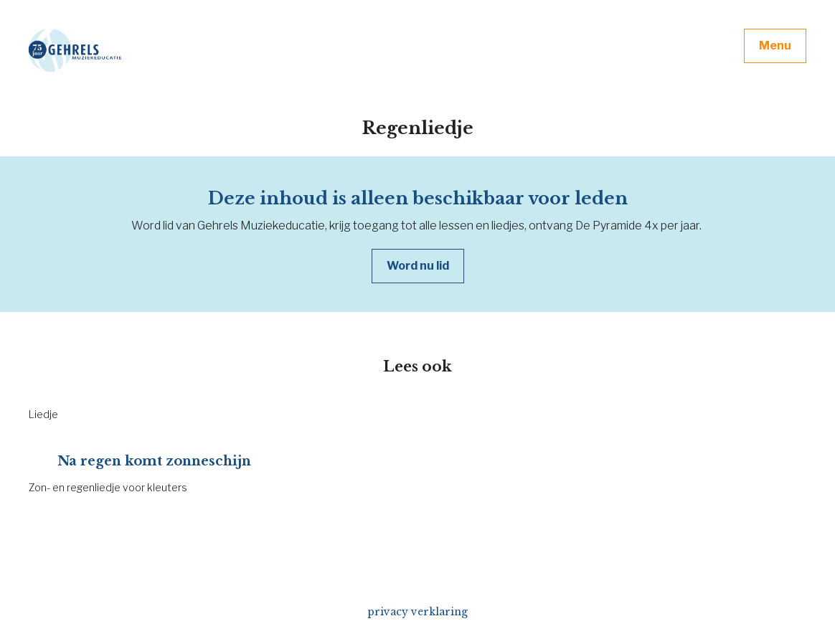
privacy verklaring (417, 612)
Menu (775, 46)
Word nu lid (418, 266)
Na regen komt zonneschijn (154, 461)
